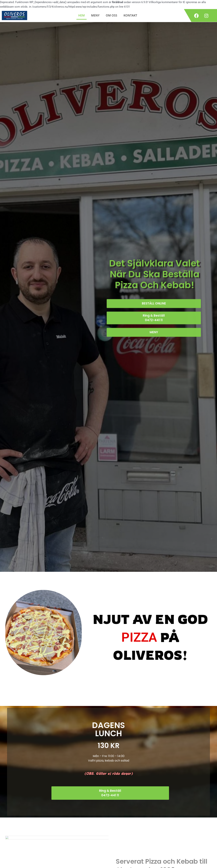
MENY (95, 15)
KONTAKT (130, 15)
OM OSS (111, 15)
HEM (82, 15)
